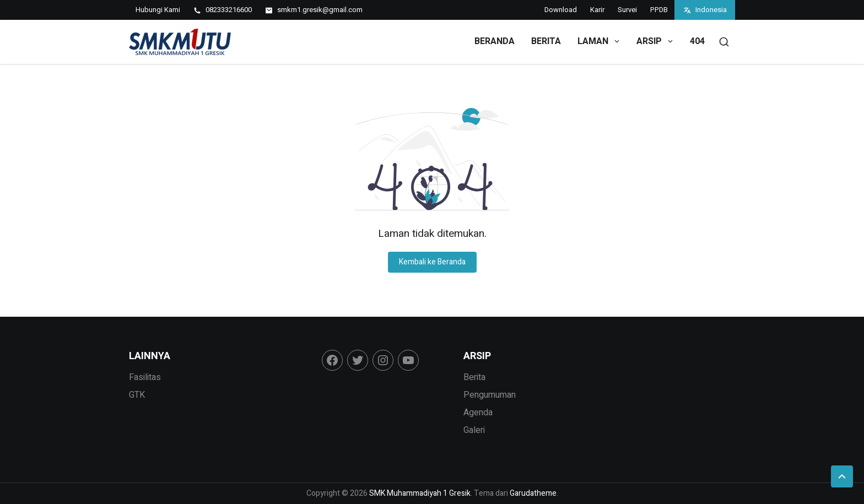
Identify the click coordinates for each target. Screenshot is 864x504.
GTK (137, 395)
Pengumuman (490, 395)
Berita (546, 41)
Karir (597, 10)
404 (697, 41)
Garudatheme (533, 493)
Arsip (655, 41)
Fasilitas (145, 377)
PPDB (659, 10)
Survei (627, 10)
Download (561, 10)
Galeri (474, 430)
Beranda (495, 41)
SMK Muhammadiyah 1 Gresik (420, 493)
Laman (599, 41)
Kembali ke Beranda (432, 262)
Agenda (478, 413)
